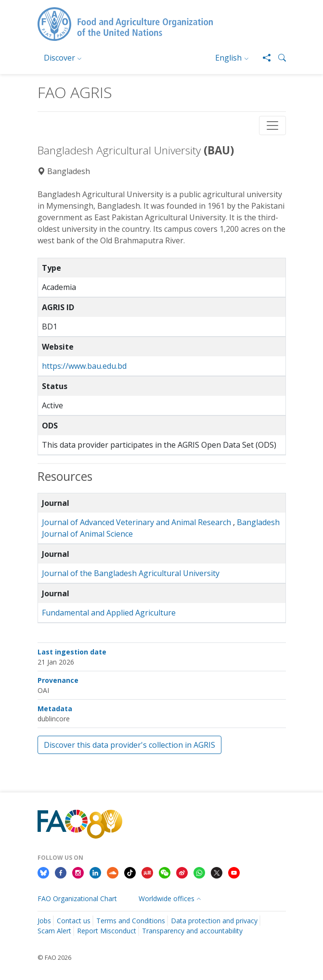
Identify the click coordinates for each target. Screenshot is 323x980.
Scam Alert (54, 931)
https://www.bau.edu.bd (84, 366)
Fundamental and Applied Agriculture (109, 613)
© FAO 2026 (54, 957)
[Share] (263, 58)
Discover (59, 58)
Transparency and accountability (192, 931)
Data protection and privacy (214, 921)
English (228, 58)
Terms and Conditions (131, 921)
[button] (278, 58)
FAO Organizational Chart (77, 898)
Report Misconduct (107, 931)
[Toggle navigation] (272, 126)
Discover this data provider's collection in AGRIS (129, 745)
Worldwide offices (167, 898)
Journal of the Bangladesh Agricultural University (131, 573)
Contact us (74, 921)
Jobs (44, 921)
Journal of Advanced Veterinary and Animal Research (136, 522)
